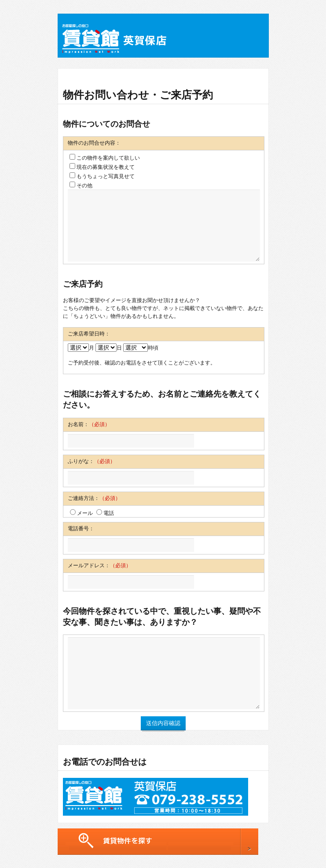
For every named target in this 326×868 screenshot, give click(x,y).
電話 (105, 513)
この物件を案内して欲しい (105, 158)
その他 (81, 185)
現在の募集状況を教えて (102, 167)
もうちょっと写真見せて (102, 176)
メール (81, 513)
